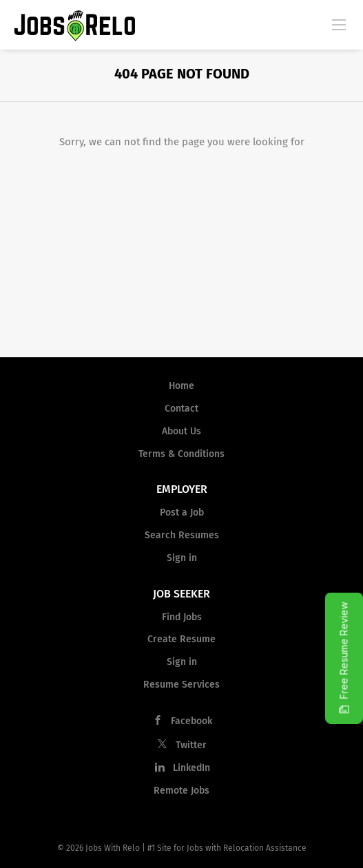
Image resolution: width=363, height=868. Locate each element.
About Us (181, 431)
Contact (181, 409)
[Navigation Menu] (339, 24)
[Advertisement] (181, 254)
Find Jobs (182, 617)
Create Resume (181, 639)
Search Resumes (182, 535)
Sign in (182, 558)
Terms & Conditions (181, 454)
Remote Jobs (181, 791)
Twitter (191, 745)
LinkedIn (191, 768)
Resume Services (181, 685)
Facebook (191, 721)
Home (181, 386)
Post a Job (182, 512)
